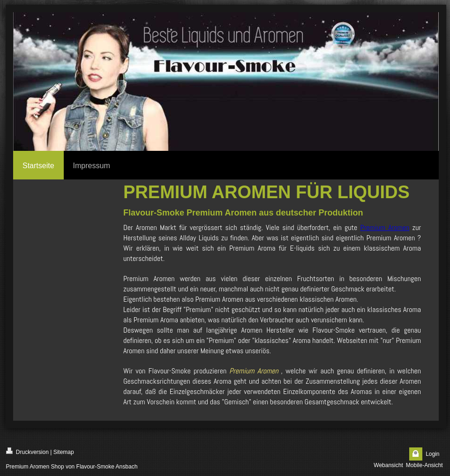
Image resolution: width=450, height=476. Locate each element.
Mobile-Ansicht (424, 465)
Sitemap (64, 452)
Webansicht (388, 465)
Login (432, 454)
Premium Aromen (385, 227)
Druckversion (27, 451)
